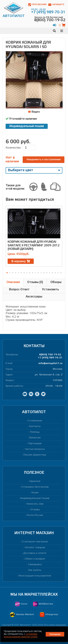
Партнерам (35, 444)
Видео (34, 112)
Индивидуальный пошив (27, 126)
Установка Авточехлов (35, 487)
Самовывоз (35, 565)
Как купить (35, 570)
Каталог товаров (35, 548)
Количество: (13, 148)
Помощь (35, 432)
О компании (35, 421)
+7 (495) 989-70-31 (50, 358)
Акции (35, 493)
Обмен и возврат (35, 559)
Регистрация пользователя (35, 576)
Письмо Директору (35, 455)
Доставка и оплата (35, 553)
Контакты (35, 426)
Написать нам (35, 504)
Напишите (56, 5)
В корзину (21, 261)
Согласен (55, 634)
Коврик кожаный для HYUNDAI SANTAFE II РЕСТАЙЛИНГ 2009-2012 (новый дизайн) (34, 245)
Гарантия (35, 481)
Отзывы (35, 510)
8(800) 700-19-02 (50, 355)
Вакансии (35, 438)
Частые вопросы (35, 449)
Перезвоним (37, 5)
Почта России (35, 515)
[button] (7, 273)
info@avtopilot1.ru (50, 363)
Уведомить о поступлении (44, 160)
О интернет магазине (35, 542)
